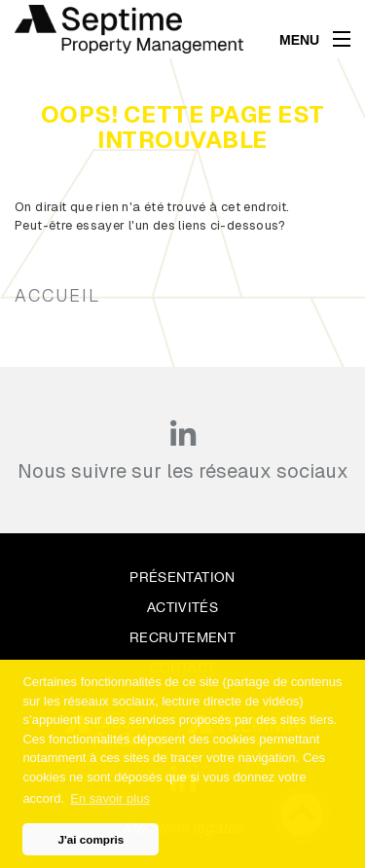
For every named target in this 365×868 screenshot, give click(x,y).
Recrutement (182, 637)
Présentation (182, 577)
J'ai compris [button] (91, 839)
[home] (129, 29)
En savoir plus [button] (110, 798)
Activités (182, 607)
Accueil (57, 295)
